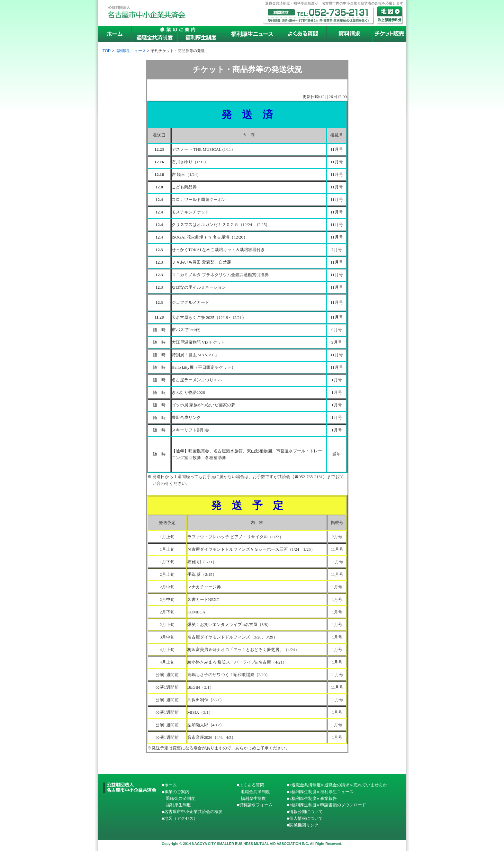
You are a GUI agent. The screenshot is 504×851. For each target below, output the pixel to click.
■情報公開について (305, 812)
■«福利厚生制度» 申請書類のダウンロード (326, 805)
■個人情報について (305, 818)
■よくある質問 (250, 785)
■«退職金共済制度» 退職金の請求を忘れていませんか (337, 785)
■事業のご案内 (175, 792)
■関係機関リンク (303, 825)
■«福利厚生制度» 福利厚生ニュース (320, 792)
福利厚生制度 (176, 805)
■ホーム (169, 785)
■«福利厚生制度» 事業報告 (312, 798)
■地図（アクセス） (180, 818)
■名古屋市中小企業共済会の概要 (192, 812)
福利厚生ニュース (130, 51)
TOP (107, 51)
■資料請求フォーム (255, 805)
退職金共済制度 (178, 798)
